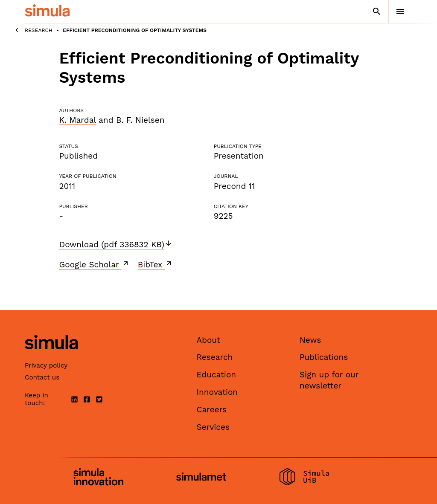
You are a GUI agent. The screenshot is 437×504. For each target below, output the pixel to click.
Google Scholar (95, 264)
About (209, 340)
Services (213, 427)
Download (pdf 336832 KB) (116, 245)
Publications (324, 357)
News (310, 340)
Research (39, 30)
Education (217, 375)
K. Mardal (78, 120)
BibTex (156, 264)
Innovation (217, 392)
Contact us (42, 377)
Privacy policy (46, 365)
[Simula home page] (51, 356)
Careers (212, 410)
